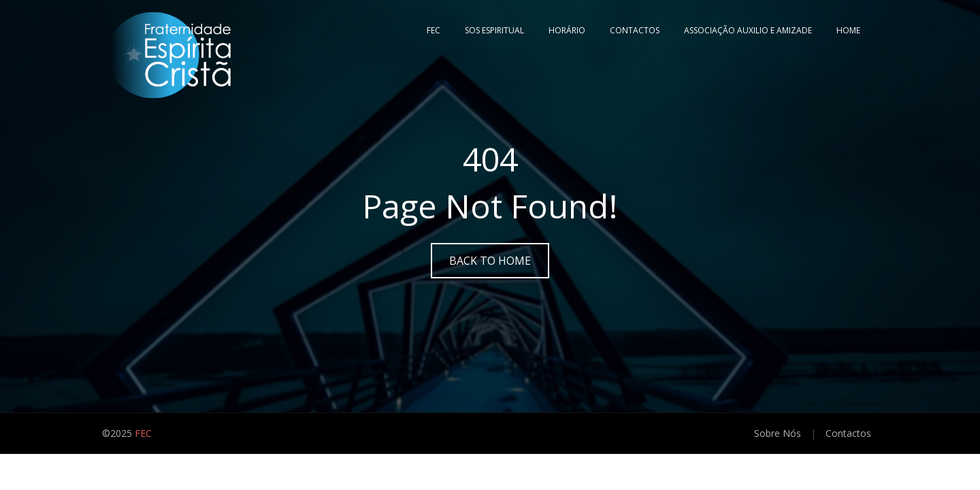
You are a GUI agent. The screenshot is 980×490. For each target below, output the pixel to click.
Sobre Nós (778, 433)
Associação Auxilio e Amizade (748, 30)
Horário (567, 30)
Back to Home (490, 261)
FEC (434, 30)
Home (848, 30)
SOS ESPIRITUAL (494, 30)
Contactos (635, 30)
